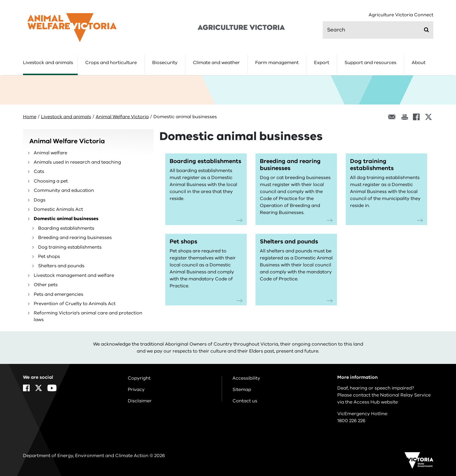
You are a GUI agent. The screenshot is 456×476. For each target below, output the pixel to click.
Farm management (277, 63)
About (419, 63)
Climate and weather (216, 63)
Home (30, 117)
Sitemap (242, 390)
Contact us (245, 401)
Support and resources (370, 63)
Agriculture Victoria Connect (401, 15)
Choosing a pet (51, 181)
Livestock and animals (48, 63)
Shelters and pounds (61, 266)
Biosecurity (165, 63)
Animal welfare (50, 153)
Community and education (64, 190)
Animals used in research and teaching (77, 162)
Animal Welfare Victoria (122, 117)
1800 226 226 (351, 421)
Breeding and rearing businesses (75, 238)
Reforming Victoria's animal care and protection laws (88, 316)
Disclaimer (140, 401)
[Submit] (426, 30)
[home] (72, 27)
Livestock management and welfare (74, 275)
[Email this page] (392, 117)
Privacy (136, 390)
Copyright (139, 378)
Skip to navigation (0, 0)
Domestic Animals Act (58, 209)
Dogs (40, 200)
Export (322, 63)
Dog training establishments (70, 247)
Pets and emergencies (58, 294)
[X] (429, 117)
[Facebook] (416, 117)
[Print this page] (404, 117)
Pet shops (49, 256)
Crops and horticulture (111, 63)
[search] (378, 30)
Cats (39, 171)
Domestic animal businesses (66, 219)
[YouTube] (52, 388)
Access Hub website (376, 402)
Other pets (46, 285)
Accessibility (246, 378)
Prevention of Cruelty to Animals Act (75, 304)
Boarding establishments (66, 228)
